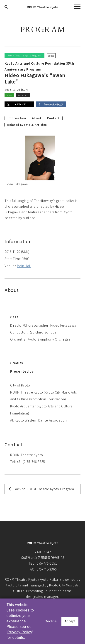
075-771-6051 (47, 563)
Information (17, 118)
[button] (27, 638)
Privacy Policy (20, 632)
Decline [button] (51, 621)
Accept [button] (70, 621)
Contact (53, 118)
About (37, 118)
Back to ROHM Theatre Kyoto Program (44, 489)
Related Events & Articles (27, 125)
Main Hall (24, 266)
